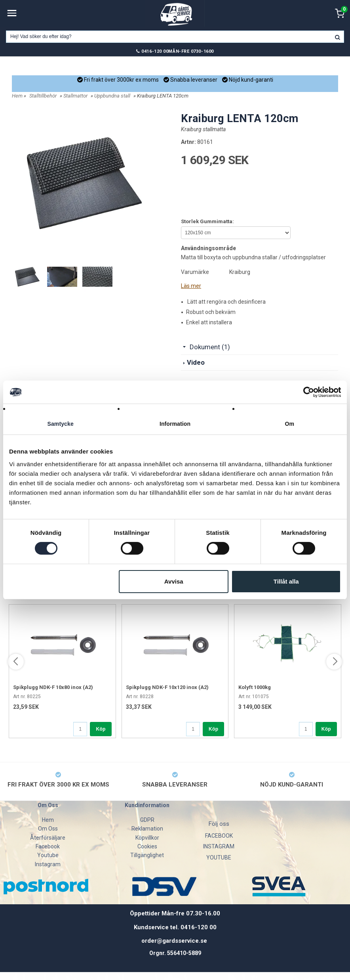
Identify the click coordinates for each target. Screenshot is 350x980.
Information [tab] (175, 424)
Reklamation (147, 829)
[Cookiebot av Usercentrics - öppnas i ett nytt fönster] (306, 392)
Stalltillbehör (43, 96)
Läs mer (191, 286)
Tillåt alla (286, 582)
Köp (101, 729)
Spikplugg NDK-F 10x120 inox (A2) (167, 687)
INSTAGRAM (219, 846)
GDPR (147, 820)
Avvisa (174, 582)
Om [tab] (290, 424)
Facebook (48, 846)
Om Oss (48, 829)
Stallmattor (75, 96)
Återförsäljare (48, 838)
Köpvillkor (147, 838)
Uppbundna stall (112, 96)
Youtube (48, 855)
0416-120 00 (155, 51)
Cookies (147, 846)
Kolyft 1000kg (255, 687)
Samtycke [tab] (60, 424)
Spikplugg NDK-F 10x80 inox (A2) (53, 687)
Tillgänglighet (147, 855)
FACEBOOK (219, 836)
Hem (17, 96)
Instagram (48, 864)
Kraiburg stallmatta (203, 129)
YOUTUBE (219, 857)
